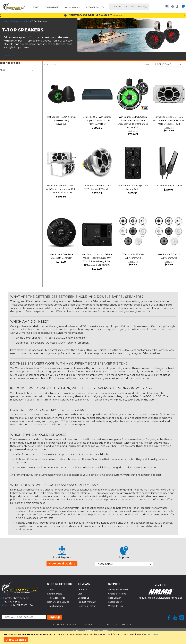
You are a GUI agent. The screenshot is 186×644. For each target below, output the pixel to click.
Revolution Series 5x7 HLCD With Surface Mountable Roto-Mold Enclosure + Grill (61, 189)
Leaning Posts (55, 594)
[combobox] (129, 7)
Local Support (115, 602)
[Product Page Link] (61, 94)
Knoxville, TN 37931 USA (19, 605)
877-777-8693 (12, 602)
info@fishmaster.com (17, 598)
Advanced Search (65, 625)
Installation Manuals (118, 590)
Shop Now (118, 15)
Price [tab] (3, 70)
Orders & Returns (117, 594)
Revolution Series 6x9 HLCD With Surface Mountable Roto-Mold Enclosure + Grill (169, 120)
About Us (82, 590)
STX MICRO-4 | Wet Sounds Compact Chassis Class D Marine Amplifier (97, 120)
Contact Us (83, 598)
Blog (80, 594)
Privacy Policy (92, 625)
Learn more (152, 634)
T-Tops (50, 590)
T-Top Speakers (55, 606)
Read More (10, 56)
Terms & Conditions (120, 625)
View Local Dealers (62, 564)
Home (6, 21)
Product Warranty (87, 602)
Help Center (114, 598)
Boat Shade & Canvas (58, 602)
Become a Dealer (87, 606)
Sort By (149, 64)
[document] (94, 638)
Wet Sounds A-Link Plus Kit (169, 186)
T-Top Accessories (20, 21)
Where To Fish (116, 606)
